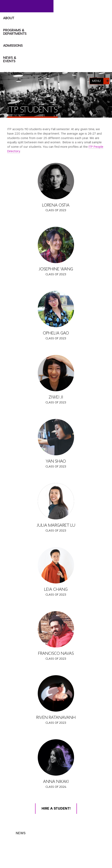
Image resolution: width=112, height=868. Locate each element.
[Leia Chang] (56, 565)
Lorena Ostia (56, 205)
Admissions (13, 46)
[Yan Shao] (56, 437)
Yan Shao (56, 461)
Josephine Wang (56, 269)
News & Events (10, 60)
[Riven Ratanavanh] (56, 693)
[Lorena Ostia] (56, 181)
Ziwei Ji (56, 397)
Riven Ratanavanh (56, 718)
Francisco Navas (56, 653)
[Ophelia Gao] (56, 309)
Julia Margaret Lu (56, 525)
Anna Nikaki (56, 782)
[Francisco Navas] (56, 629)
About (9, 18)
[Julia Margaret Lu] (56, 501)
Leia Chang (56, 589)
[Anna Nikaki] (56, 757)
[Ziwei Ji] (56, 373)
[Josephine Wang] (56, 245)
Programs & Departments (15, 32)
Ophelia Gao (56, 333)
